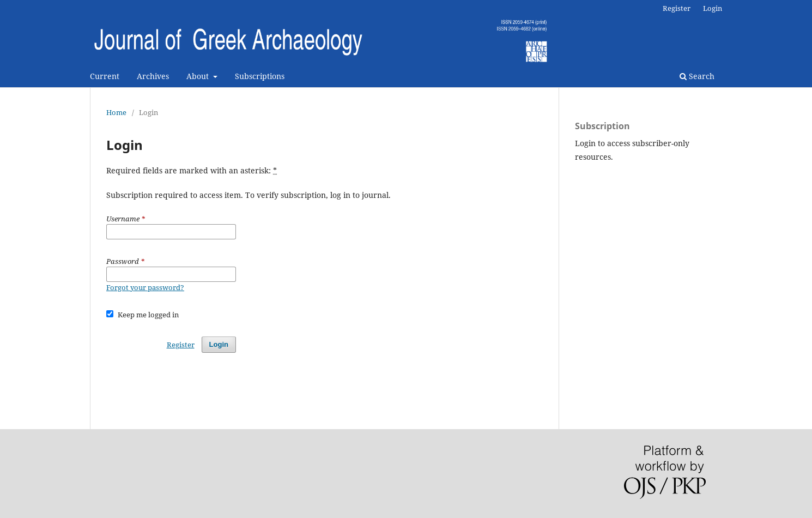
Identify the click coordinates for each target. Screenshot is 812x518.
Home (116, 112)
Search (697, 76)
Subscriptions (260, 76)
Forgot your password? (145, 287)
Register (677, 8)
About (199, 76)
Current (105, 76)
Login (713, 8)
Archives (153, 76)
